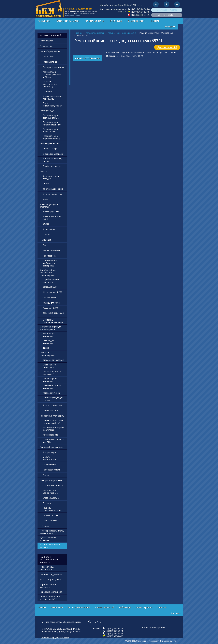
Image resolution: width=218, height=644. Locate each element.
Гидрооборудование (50, 51)
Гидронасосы (46, 41)
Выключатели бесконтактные (50, 492)
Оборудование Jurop (167, 15)
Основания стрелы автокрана (52, 387)
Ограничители (50, 464)
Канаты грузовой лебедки (51, 177)
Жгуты (46, 526)
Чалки (45, 199)
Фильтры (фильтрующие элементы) (50, 84)
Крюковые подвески (52, 405)
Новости (155, 21)
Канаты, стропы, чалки (51, 580)
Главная (78, 33)
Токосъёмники (50, 521)
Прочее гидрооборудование (53, 104)
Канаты (43, 171)
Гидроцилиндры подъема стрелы (51, 116)
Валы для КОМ (50, 287)
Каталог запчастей (94, 21)
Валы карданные (51, 212)
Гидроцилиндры (47, 111)
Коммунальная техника (167, 10)
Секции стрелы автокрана (50, 380)
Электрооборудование (51, 480)
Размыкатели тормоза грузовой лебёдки (52, 74)
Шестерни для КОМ (52, 292)
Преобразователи (52, 470)
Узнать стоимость (87, 58)
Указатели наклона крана (52, 218)
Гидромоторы (47, 46)
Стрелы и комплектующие (48, 354)
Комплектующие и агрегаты (49, 206)
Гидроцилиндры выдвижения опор (51, 137)
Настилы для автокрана (49, 335)
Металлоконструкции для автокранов (50, 328)
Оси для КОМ (49, 297)
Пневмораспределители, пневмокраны (52, 532)
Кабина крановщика (50, 143)
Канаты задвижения (52, 194)
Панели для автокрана (48, 342)
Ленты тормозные (52, 250)
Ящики (46, 348)
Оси (44, 245)
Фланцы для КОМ (51, 303)
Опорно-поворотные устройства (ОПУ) (53, 422)
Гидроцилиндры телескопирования (52, 123)
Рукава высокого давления (48, 539)
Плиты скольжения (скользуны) (52, 373)
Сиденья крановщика (53, 154)
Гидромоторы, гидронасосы (47, 568)
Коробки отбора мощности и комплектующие (48, 273)
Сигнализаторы (50, 515)
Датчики (47, 503)
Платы (46, 475)
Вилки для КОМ (50, 308)
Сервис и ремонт (136, 21)
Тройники (47, 91)
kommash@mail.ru (157, 628)
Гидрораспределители (54, 67)
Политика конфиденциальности (55, 638)
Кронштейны (49, 229)
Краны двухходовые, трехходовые (53, 97)
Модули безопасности (49, 458)
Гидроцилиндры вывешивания (50, 130)
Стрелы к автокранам (53, 360)
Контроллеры (49, 452)
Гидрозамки (48, 56)
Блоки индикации (51, 498)
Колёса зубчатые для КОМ (53, 314)
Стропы (46, 184)
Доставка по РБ (167, 47)
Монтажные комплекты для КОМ (53, 321)
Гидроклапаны (50, 62)
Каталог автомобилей (67, 21)
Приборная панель (52, 166)
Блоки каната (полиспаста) (49, 366)
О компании (44, 21)
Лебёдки (47, 240)
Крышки (46, 234)
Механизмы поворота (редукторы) (53, 429)
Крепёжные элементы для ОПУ (53, 441)
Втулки (46, 224)
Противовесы (49, 256)
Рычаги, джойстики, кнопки (52, 160)
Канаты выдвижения (53, 189)
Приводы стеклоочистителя (52, 509)
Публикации (116, 21)
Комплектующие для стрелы (53, 399)
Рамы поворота (50, 435)
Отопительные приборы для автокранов (50, 263)
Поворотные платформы (52, 416)
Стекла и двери (50, 149)
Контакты (170, 27)
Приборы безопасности (51, 447)
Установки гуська (51, 393)
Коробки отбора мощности (51, 281)
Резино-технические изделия (122, 33)
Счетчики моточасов (53, 486)
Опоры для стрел (51, 410)
